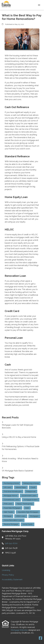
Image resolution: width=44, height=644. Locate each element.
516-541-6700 (11, 543)
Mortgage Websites (20, 630)
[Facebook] (40, 638)
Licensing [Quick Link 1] (6, 570)
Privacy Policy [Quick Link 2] (8, 575)
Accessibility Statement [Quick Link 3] (12, 580)
